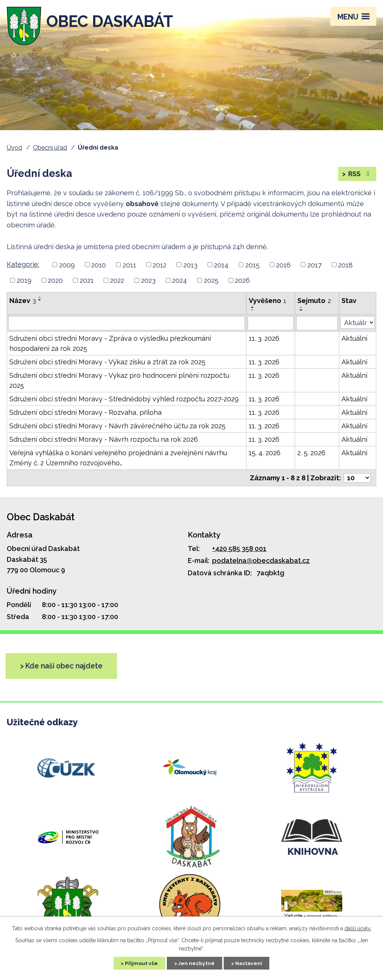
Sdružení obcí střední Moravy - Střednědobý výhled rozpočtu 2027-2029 (124, 400)
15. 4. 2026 (265, 454)
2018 (345, 266)
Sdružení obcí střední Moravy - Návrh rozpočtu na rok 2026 (104, 440)
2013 (190, 266)
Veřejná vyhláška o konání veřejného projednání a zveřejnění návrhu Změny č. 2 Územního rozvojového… (118, 459)
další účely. (358, 928)
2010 (99, 266)
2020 (55, 281)
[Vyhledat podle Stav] (358, 324)
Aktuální (354, 339)
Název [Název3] (23, 301)
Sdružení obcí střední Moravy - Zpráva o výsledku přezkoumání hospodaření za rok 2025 (110, 344)
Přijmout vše (140, 963)
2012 (160, 266)
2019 (24, 281)
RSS (360, 174)
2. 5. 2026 (311, 454)
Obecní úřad (50, 148)
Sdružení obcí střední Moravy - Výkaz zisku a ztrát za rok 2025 (107, 363)
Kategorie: (23, 265)
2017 (315, 266)
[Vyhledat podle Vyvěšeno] (271, 324)
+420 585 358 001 (239, 549)
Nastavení (250, 963)
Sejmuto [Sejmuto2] (314, 301)
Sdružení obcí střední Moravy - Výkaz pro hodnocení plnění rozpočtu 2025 (119, 382)
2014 (221, 266)
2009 (67, 266)
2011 (129, 266)
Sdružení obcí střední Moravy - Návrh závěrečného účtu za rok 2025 (117, 427)
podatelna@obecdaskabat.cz (261, 562)
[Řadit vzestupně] (40, 298)
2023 (148, 281)
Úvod (14, 148)
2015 (252, 266)
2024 (180, 281)
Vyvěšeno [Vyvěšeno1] (268, 301)
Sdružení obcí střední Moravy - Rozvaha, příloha (85, 414)
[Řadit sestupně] (40, 301)
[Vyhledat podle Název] (127, 324)
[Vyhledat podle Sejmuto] (317, 324)
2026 (242, 281)
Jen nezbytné (196, 963)
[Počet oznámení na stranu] (357, 479)
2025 (211, 281)
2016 (283, 266)
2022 (117, 281)
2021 (87, 281)
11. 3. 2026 (264, 339)
